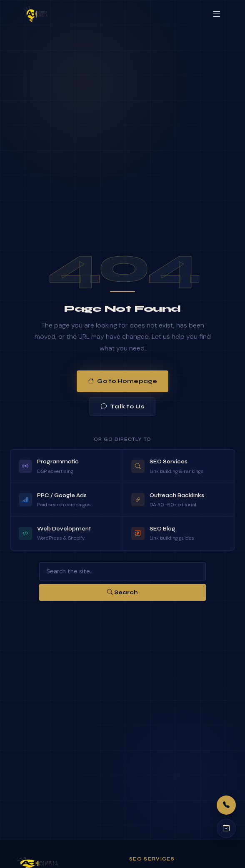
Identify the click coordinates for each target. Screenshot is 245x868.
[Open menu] (217, 14)
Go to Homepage (122, 381)
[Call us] (226, 805)
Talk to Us (122, 406)
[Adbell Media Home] (36, 14)
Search (122, 592)
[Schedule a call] (226, 828)
